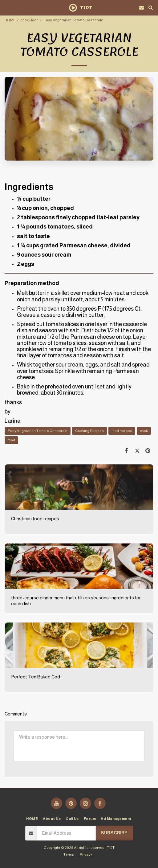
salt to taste (33, 236)
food (11, 440)
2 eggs (26, 264)
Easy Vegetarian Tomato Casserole (38, 431)
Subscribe (114, 833)
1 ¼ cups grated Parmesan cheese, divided (74, 245)
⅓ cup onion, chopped (45, 208)
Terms (69, 854)
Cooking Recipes (89, 431)
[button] (7, 7)
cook (144, 431)
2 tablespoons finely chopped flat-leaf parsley (78, 217)
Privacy (86, 854)
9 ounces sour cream (44, 255)
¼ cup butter (34, 199)
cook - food (30, 20)
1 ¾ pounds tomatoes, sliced (55, 227)
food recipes (122, 431)
